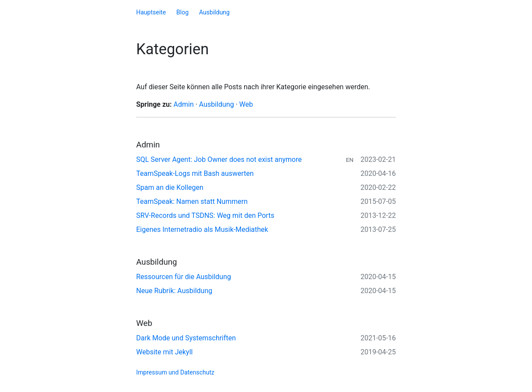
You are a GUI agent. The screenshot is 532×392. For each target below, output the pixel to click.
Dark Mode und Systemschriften (186, 338)
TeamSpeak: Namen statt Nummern (192, 201)
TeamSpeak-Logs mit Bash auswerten (195, 173)
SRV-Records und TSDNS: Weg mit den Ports (205, 215)
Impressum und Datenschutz (175, 372)
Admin (184, 104)
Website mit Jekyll (164, 352)
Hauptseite (151, 12)
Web (246, 104)
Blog (182, 12)
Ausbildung (214, 12)
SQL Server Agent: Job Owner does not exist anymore (219, 159)
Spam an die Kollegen (170, 187)
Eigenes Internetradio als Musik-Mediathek (202, 229)
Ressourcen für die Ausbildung (184, 277)
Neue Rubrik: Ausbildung (174, 291)
